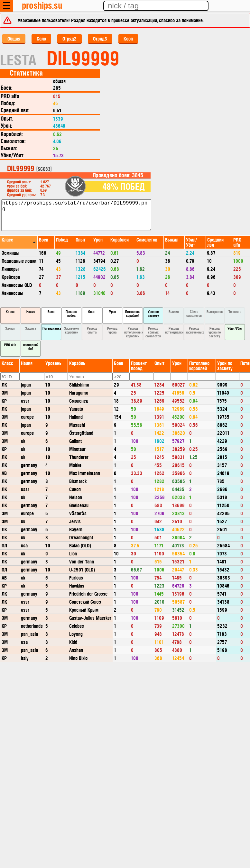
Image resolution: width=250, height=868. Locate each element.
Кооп (128, 38)
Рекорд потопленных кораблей (134, 332)
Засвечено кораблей (71, 330)
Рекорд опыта (92, 330)
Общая (14, 38)
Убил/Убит (235, 328)
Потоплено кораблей (133, 313)
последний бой (31, 347)
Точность (235, 311)
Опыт (92, 311)
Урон (112, 311)
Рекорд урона (112, 330)
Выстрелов (215, 311)
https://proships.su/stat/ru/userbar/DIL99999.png (76, 215)
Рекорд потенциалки (174, 330)
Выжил (174, 311)
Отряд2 (69, 38)
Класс (10, 311)
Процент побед (72, 313)
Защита (31, 328)
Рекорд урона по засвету (215, 332)
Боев (51, 311)
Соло (41, 38)
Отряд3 (100, 38)
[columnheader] (19, 242)
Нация (31, 311)
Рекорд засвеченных (195, 330)
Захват (10, 328)
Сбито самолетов (194, 313)
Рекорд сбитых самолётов (153, 332)
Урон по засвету (153, 313)
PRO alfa (10, 345)
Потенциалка (52, 328)
